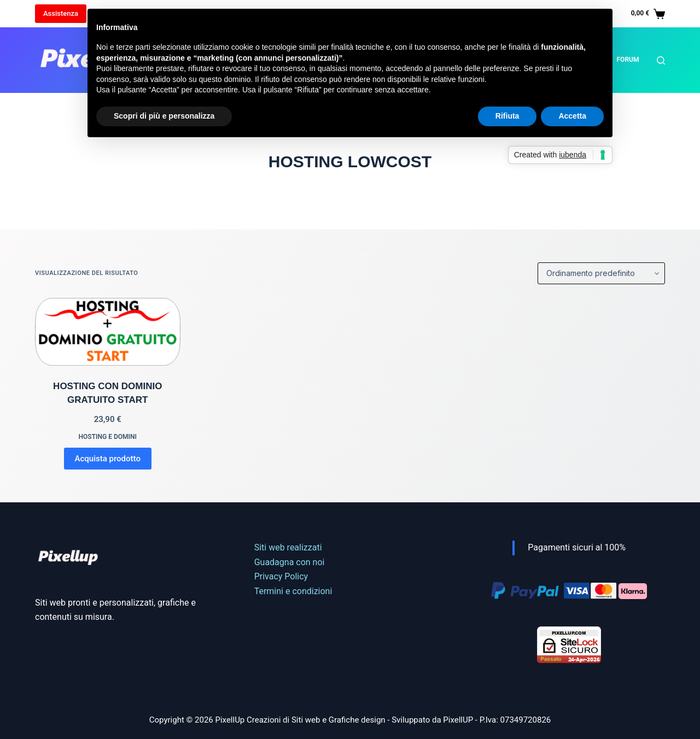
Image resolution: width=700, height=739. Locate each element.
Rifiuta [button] (507, 116)
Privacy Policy (281, 576)
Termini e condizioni (293, 591)
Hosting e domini (108, 437)
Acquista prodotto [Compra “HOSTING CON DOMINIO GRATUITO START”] (108, 459)
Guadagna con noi (290, 562)
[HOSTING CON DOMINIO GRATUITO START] (108, 332)
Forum (628, 60)
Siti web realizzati (288, 547)
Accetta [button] (572, 116)
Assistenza (61, 13)
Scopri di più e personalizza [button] (164, 116)
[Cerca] (661, 60)
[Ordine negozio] (601, 273)
